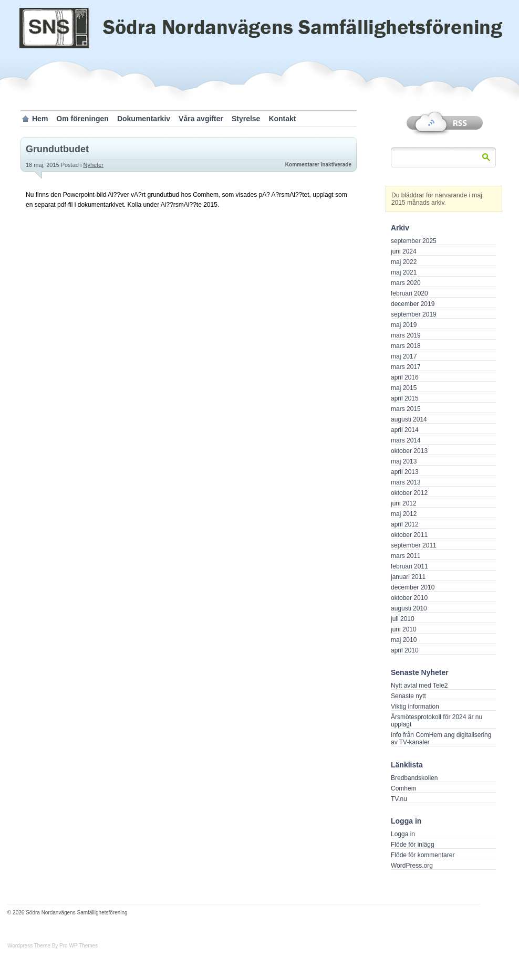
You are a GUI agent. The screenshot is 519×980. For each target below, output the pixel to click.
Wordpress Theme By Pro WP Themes (53, 946)
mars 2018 (406, 346)
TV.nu (399, 799)
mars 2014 (406, 440)
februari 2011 (409, 566)
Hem (40, 119)
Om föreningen (82, 119)
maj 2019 (404, 325)
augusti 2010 (409, 608)
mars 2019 (406, 335)
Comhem (404, 788)
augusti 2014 (409, 419)
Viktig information (415, 707)
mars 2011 (406, 556)
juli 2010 (403, 619)
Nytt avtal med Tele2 (419, 686)
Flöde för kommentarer (423, 855)
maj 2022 (404, 262)
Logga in (403, 834)
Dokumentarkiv (144, 119)
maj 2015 (404, 388)
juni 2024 (404, 251)
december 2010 (413, 587)
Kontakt (282, 119)
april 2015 (405, 398)
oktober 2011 (409, 535)
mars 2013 (406, 482)
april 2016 (405, 377)
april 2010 (405, 650)
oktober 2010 (409, 598)
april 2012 (405, 524)
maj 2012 (404, 514)
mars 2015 (406, 409)
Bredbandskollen (414, 778)
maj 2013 (404, 461)
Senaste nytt (408, 696)
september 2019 (414, 314)
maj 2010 (404, 640)
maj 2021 (404, 272)
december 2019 (413, 304)
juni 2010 (404, 629)
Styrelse (246, 119)
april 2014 (405, 430)
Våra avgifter (201, 119)
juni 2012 (404, 503)
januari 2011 (408, 577)
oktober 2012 (409, 493)
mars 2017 (406, 367)
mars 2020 (406, 283)
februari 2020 (409, 293)
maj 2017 (404, 356)
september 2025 (414, 241)
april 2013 (405, 472)
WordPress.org (412, 866)
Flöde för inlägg (413, 845)
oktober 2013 (409, 451)
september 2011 (414, 545)
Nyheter (93, 165)
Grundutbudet (57, 149)
